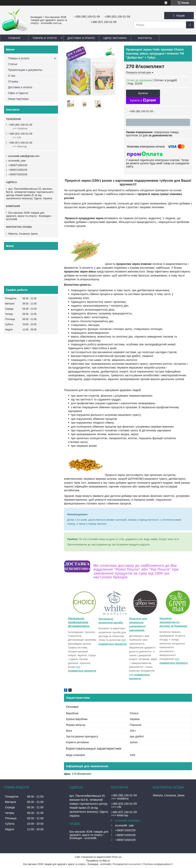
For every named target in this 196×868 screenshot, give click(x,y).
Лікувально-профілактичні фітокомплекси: (79, 622)
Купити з (143, 100)
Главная (14, 38)
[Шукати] (190, 25)
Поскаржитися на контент (127, 864)
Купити (143, 93)
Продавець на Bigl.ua (98, 861)
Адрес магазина (115, 38)
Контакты (145, 38)
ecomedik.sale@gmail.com (24, 156)
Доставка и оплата (81, 38)
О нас (12, 76)
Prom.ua (117, 857)
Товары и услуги (45, 38)
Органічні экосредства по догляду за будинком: (174, 622)
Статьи (12, 64)
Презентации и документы (25, 70)
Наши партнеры (18, 99)
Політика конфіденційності (158, 864)
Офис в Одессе (18, 93)
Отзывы (13, 81)
